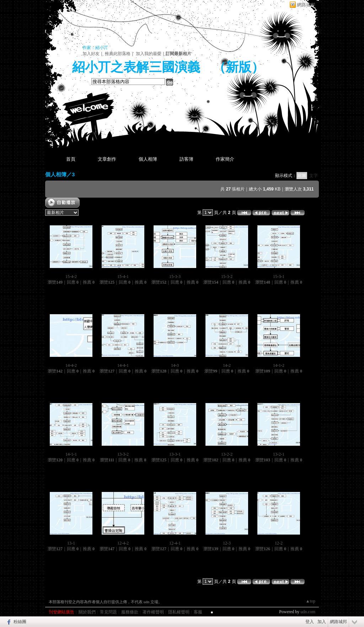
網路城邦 (306, 5)
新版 (239, 67)
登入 (310, 622)
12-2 (279, 543)
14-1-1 (71, 454)
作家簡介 (225, 159)
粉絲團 (20, 622)
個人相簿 (148, 159)
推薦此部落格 (118, 54)
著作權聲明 (153, 612)
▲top (311, 601)
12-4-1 (175, 543)
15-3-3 (175, 277)
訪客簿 (186, 159)
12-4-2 (123, 543)
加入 (322, 622)
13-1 (71, 543)
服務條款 (130, 612)
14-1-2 (279, 365)
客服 (198, 612)
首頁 (71, 159)
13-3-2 (123, 454)
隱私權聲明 (179, 612)
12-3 (227, 543)
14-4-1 (123, 365)
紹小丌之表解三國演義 (136, 67)
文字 (314, 176)
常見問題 (108, 612)
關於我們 (87, 612)
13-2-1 (279, 454)
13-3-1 (175, 454)
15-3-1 (279, 277)
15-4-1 (123, 277)
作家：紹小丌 (95, 48)
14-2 (227, 365)
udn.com (308, 612)
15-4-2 (71, 277)
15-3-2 (227, 277)
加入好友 (91, 54)
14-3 (175, 365)
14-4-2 (71, 365)
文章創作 (107, 159)
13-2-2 (227, 454)
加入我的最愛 (149, 54)
